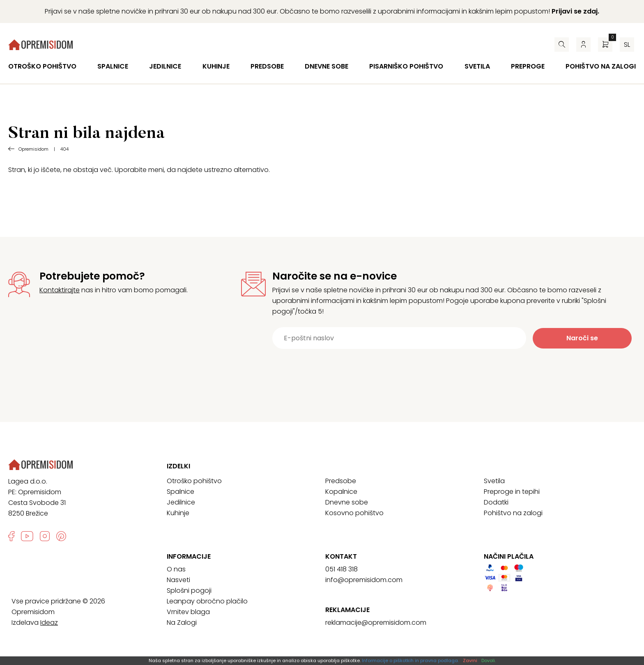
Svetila (477, 66)
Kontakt (341, 557)
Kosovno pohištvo (354, 513)
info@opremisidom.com (364, 580)
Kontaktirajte (60, 290)
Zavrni (470, 660)
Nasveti (178, 580)
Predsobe (267, 66)
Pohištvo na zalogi (601, 66)
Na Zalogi (182, 623)
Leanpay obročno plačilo (207, 601)
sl (627, 45)
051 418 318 (342, 569)
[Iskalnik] (562, 45)
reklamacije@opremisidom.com (376, 623)
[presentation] (439, 369)
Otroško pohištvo (42, 66)
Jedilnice (165, 66)
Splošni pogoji (189, 590)
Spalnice (113, 66)
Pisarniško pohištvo (406, 66)
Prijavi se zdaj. (575, 11)
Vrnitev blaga (188, 612)
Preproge (528, 66)
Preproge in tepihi (512, 492)
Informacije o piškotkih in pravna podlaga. (410, 660)
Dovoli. (489, 660)
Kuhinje (216, 66)
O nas (176, 569)
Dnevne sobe (327, 66)
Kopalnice (341, 492)
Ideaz (49, 623)
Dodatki (496, 502)
